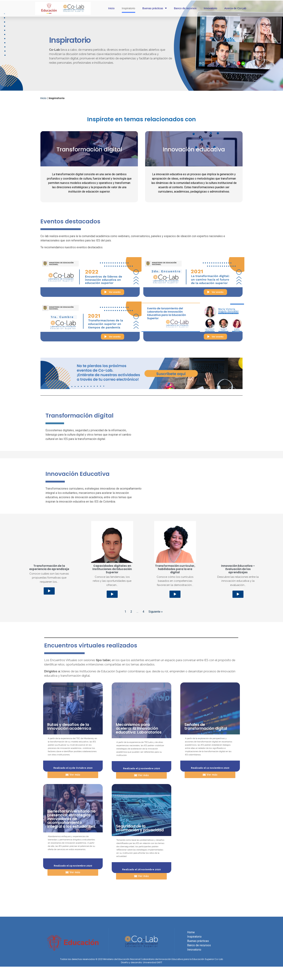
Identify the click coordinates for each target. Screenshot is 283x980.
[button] (113, 292)
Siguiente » (156, 585)
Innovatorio (210, 8)
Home (191, 905)
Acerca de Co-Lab (235, 8)
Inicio (111, 8)
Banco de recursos (185, 8)
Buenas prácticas (155, 8)
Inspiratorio (129, 8)
